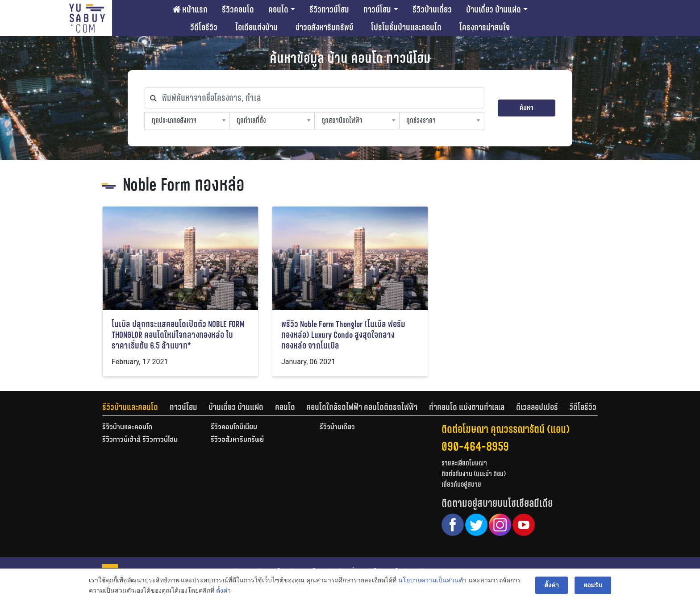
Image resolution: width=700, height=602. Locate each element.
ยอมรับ (593, 585)
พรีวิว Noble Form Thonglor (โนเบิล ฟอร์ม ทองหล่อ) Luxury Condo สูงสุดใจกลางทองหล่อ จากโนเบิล (343, 335)
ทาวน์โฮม (377, 9)
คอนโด (278, 9)
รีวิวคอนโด (238, 9)
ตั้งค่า (223, 590)
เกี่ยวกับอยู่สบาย (461, 484)
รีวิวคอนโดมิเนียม (234, 428)
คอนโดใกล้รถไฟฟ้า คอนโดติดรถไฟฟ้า (362, 407)
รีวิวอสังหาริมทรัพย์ (237, 440)
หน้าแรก (190, 9)
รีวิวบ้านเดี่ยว (432, 9)
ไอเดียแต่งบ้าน (256, 27)
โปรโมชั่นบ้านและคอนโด (406, 27)
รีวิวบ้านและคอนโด (130, 407)
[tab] (136, 407)
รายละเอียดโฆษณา (464, 463)
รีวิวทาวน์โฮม (329, 9)
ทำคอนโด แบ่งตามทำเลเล (467, 407)
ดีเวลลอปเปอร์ (537, 407)
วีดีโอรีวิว (204, 27)
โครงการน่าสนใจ (485, 27)
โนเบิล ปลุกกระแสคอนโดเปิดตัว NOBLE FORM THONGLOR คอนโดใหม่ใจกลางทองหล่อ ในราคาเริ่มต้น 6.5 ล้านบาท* (178, 335)
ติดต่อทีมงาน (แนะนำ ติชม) (474, 474)
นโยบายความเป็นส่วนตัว (432, 580)
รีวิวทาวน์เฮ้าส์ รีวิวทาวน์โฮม (140, 440)
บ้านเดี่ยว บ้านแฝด (494, 9)
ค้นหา (527, 108)
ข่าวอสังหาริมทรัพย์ (324, 27)
